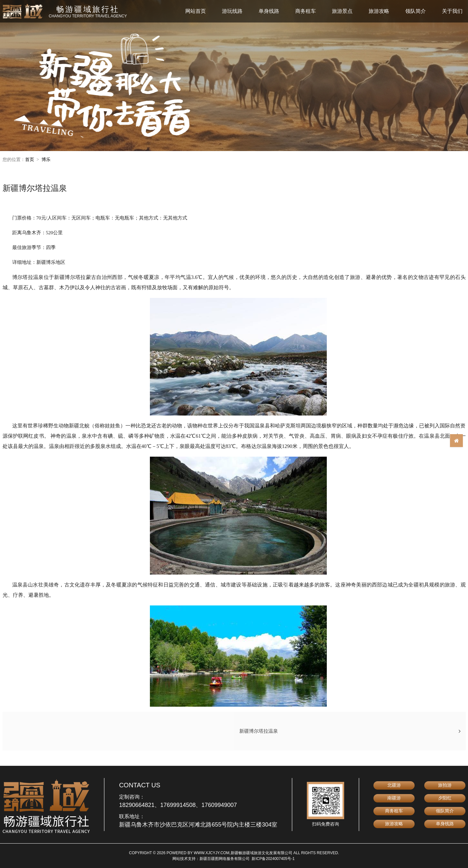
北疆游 (394, 785)
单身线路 (269, 11)
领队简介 (416, 11)
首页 (30, 159)
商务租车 (306, 11)
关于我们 (452, 11)
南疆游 (394, 798)
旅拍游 (445, 785)
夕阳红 (445, 798)
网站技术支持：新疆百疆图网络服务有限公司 (211, 859)
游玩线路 (232, 11)
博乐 (46, 159)
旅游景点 (342, 11)
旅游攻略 (379, 11)
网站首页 (196, 11)
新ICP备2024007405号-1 (273, 859)
